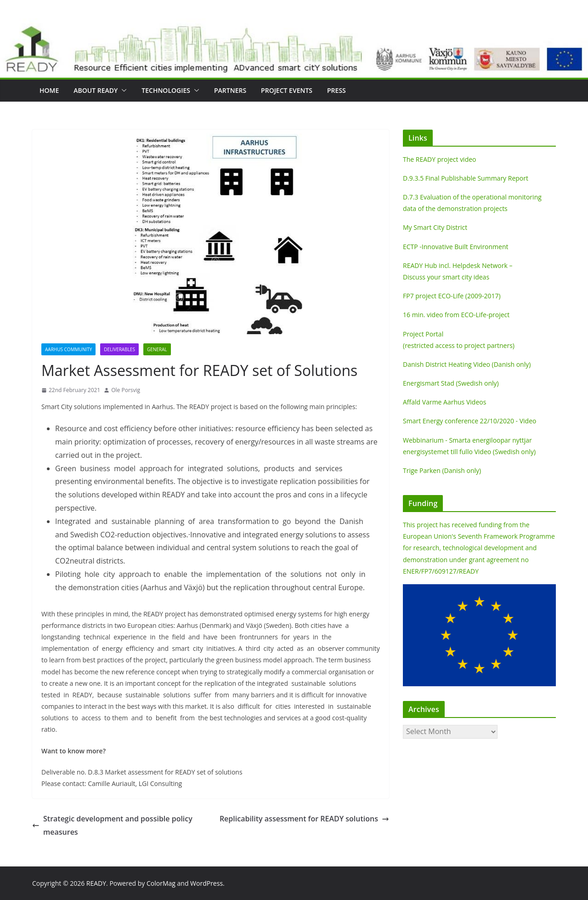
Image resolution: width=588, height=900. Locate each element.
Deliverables (119, 349)
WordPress (206, 883)
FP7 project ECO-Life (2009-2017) (452, 296)
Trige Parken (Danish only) (442, 470)
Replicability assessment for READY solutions (304, 819)
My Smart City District (435, 227)
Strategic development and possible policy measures (112, 825)
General (157, 349)
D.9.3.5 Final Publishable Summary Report (466, 178)
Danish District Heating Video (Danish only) (467, 364)
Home (49, 90)
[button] (122, 91)
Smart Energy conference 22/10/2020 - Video (469, 421)
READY (96, 883)
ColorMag (161, 883)
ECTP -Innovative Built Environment (456, 247)
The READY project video (440, 159)
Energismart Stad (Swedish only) (451, 383)
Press (336, 90)
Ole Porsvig (126, 390)
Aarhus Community (68, 349)
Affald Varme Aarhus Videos (444, 402)
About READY (96, 90)
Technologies (166, 90)
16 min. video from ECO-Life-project (456, 315)
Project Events (287, 90)
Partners (230, 90)
